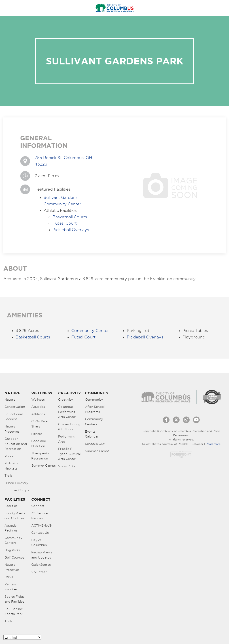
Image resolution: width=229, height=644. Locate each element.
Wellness (38, 400)
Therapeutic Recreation (41, 456)
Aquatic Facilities (11, 528)
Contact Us (40, 533)
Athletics (38, 414)
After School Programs (95, 409)
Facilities (11, 506)
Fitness (37, 434)
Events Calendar (92, 434)
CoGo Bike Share (39, 424)
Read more (213, 444)
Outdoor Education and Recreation (16, 444)
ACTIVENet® (41, 525)
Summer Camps (17, 490)
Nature (10, 400)
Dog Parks (12, 550)
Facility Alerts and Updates (15, 516)
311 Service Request (39, 516)
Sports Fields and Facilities (14, 599)
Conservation (15, 407)
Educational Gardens (14, 417)
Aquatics (38, 407)
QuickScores (41, 565)
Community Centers (94, 422)
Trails (8, 476)
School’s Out (95, 444)
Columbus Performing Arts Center (67, 412)
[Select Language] (22, 637)
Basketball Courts (70, 217)
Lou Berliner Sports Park (14, 611)
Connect (38, 506)
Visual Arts (67, 466)
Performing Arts (67, 439)
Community (94, 400)
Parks (9, 456)
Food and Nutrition (39, 443)
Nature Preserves (12, 429)
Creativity (66, 400)
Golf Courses (14, 557)
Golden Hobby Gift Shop (69, 427)
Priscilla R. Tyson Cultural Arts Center (69, 454)
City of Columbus (39, 543)
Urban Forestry (16, 483)
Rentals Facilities (11, 587)
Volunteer (39, 572)
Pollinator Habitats (12, 466)
